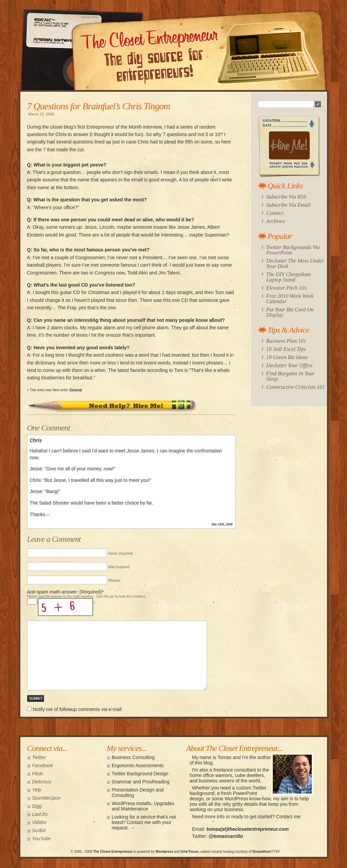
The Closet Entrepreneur (113, 852)
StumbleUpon (47, 798)
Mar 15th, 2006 (222, 524)
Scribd (39, 830)
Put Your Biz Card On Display (290, 312)
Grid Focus (190, 852)
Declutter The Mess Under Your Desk (295, 263)
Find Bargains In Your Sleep (291, 376)
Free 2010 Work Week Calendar (290, 299)
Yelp (37, 790)
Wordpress (164, 852)
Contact (275, 213)
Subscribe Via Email (288, 205)
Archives (276, 221)
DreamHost (261, 852)
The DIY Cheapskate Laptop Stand (289, 277)
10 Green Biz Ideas (287, 357)
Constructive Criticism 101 (296, 387)
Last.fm (40, 814)
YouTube (42, 839)
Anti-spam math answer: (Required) (65, 592)
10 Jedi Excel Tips (286, 349)
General (75, 390)
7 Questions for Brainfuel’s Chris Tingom (99, 106)
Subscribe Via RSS (286, 197)
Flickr (38, 774)
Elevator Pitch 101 (287, 288)
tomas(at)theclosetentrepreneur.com (248, 829)
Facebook (43, 765)
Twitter (39, 757)
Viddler (39, 822)
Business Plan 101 (286, 341)
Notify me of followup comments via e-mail (77, 709)
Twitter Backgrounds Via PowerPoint (293, 250)
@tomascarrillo (226, 836)
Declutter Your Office (290, 365)
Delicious (42, 782)
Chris (36, 440)
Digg (37, 806)
